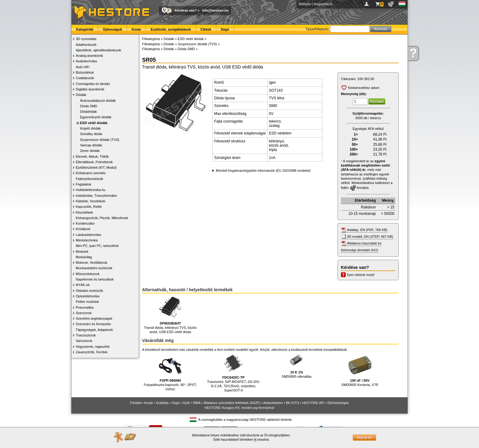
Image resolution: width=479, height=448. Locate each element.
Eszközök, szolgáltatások (171, 29)
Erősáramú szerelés (91, 173)
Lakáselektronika (88, 235)
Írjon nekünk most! (361, 275)
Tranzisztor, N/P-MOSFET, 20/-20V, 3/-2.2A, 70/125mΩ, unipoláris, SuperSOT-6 (234, 372)
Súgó (225, 29)
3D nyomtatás (86, 39)
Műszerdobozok (88, 274)
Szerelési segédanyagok (94, 318)
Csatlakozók (85, 78)
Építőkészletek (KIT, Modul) (96, 167)
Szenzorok (84, 313)
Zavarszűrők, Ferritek (92, 352)
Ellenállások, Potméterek (94, 162)
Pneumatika (85, 307)
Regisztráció (323, 4)
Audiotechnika (86, 61)
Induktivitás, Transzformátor (96, 196)
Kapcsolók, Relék (89, 207)
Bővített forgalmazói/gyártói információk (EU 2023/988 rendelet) (263, 171)
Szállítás (163, 403)
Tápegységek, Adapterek (94, 330)
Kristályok (83, 229)
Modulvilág (84, 257)
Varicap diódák (91, 145)
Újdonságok (113, 29)
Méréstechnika (87, 240)
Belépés (305, 4)
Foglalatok (84, 184)
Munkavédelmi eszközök (94, 268)
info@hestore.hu (215, 10)
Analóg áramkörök (89, 56)
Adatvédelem (273, 403)
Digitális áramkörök (90, 89)
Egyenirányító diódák (96, 117)
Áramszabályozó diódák (98, 101)
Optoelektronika (88, 296)
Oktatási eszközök (89, 291)
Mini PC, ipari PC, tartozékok (97, 246)
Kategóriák (85, 29)
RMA (197, 403)
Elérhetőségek (338, 403)
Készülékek (84, 212)
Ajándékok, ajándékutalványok (99, 50)
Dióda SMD (89, 106)
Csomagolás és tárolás (93, 84)
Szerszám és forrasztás (93, 324)
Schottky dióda (91, 134)
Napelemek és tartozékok (95, 279)
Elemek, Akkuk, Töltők (92, 156)
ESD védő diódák (94, 123)
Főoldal (136, 403)
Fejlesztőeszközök (90, 179)
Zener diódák (90, 151)
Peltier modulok (87, 302)
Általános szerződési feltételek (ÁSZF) (232, 403)
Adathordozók (86, 45)
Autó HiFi (83, 67)
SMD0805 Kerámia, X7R (360, 370)
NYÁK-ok (83, 285)
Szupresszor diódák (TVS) (100, 140)
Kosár (136, 29)
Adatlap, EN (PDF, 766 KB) (367, 230)
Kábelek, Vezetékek (91, 201)
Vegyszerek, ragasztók (93, 347)
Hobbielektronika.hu (91, 190)
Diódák (81, 95)
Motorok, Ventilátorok (91, 263)
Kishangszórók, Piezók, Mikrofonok (102, 218)
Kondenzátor (85, 223)
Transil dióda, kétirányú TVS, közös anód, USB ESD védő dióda (170, 315)
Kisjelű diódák (90, 128)
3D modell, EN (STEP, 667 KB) (370, 237)
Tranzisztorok (86, 335)
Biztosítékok (85, 72)
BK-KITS (293, 403)
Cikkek (206, 29)
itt (255, 440)
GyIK (186, 403)
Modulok (82, 252)
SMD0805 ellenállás (297, 365)
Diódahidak (88, 112)
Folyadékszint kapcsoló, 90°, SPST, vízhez (170, 372)
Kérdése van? (186, 10)
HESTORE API (313, 403)
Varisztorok (84, 341)
